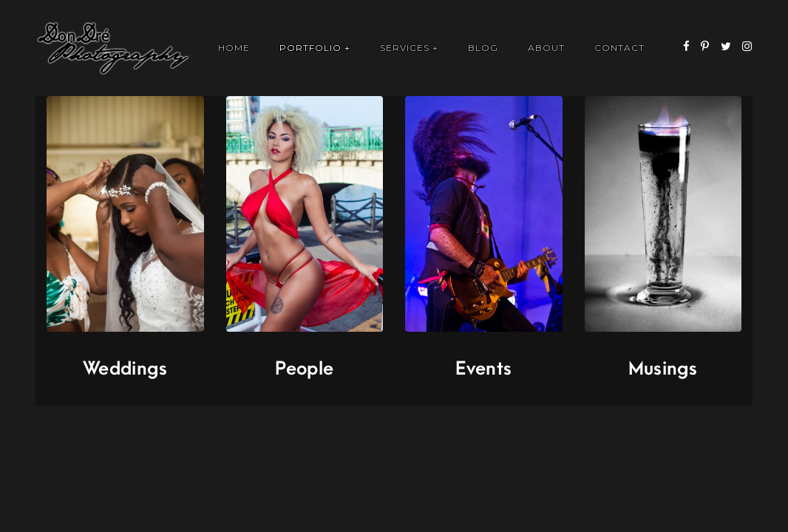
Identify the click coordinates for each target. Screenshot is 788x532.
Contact (619, 48)
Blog (483, 48)
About (546, 48)
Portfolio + (315, 48)
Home (234, 48)
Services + (409, 48)
